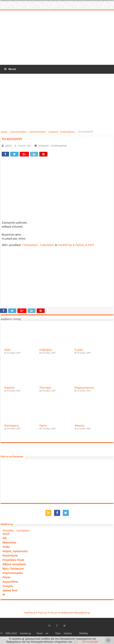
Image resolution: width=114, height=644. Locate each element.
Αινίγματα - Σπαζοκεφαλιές (62, 132)
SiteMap (84, 633)
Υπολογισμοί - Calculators (38, 245)
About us (42, 633)
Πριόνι (43, 426)
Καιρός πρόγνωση (15, 551)
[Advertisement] (57, 38)
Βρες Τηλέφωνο (13, 568)
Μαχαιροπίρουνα (84, 388)
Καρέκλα (9, 388)
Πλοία (6, 577)
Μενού (10, 69)
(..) (76, 642)
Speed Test (10, 590)
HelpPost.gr (30, 613)
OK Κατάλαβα (90, 642)
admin (8, 146)
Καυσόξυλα (10, 555)
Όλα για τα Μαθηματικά (61, 613)
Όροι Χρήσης (64, 633)
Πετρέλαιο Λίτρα (13, 560)
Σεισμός (8, 586)
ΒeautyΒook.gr (83, 613)
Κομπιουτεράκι (13, 573)
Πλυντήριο (45, 388)
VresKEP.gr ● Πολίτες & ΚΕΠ (76, 245)
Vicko (6, 547)
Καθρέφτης (46, 350)
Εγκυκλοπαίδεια (19, 132)
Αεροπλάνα (10, 582)
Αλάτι (7, 350)
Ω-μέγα (79, 350)
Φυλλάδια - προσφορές (16, 531)
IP (4, 595)
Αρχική (4, 132)
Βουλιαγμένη (12, 426)
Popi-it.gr (43, 613)
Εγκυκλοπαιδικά (38, 132)
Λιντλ (6, 534)
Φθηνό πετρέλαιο (14, 564)
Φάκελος (79, 426)
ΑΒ (5, 538)
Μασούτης (9, 542)
